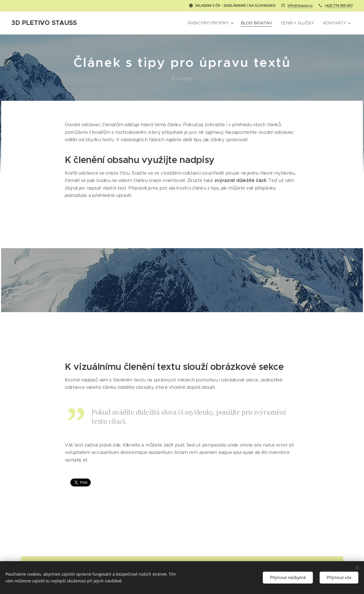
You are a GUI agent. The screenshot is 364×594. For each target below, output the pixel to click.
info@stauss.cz (300, 5)
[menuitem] (209, 23)
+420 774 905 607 (339, 5)
